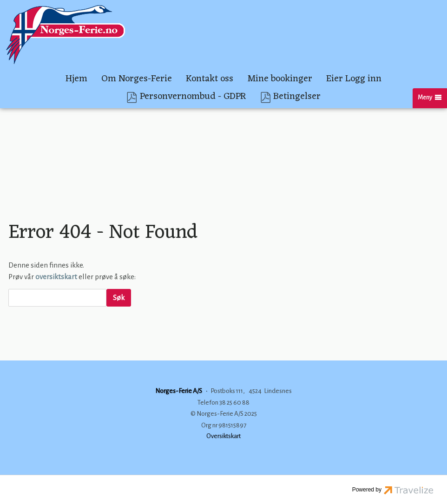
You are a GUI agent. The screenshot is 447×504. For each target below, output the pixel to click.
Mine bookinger (280, 79)
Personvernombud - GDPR (193, 97)
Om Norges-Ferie (137, 79)
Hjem (76, 79)
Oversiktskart (223, 436)
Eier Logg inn (354, 79)
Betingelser (297, 97)
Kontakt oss (210, 79)
